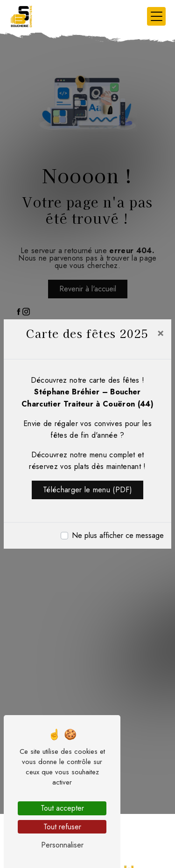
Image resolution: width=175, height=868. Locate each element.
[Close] (161, 332)
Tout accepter (62, 808)
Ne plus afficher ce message (118, 535)
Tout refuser (62, 827)
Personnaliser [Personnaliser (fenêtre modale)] (62, 845)
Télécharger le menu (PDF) (87, 490)
